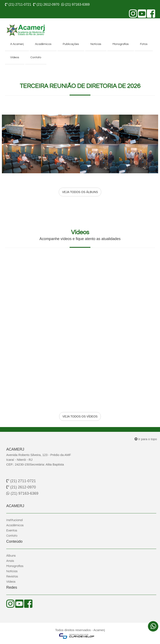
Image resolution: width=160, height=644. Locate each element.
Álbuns (11, 556)
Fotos (144, 44)
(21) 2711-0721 (21, 481)
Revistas (12, 577)
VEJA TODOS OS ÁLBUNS (80, 192)
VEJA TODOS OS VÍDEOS (80, 416)
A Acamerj (17, 44)
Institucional (14, 520)
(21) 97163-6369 (22, 493)
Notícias (96, 44)
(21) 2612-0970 (21, 487)
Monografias (121, 44)
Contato (36, 57)
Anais (10, 561)
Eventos (12, 531)
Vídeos (15, 57)
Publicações (71, 44)
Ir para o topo (146, 439)
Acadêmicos (43, 44)
